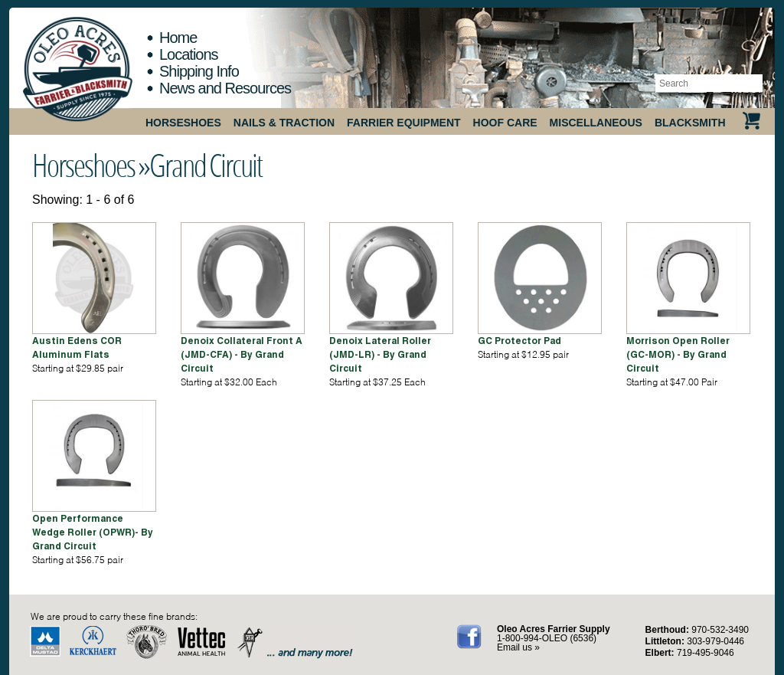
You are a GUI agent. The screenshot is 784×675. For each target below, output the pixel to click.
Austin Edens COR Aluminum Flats (77, 347)
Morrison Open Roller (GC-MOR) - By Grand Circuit (678, 354)
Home (178, 38)
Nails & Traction (284, 123)
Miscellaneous (596, 123)
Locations (189, 54)
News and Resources (225, 88)
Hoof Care (505, 123)
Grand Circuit (206, 165)
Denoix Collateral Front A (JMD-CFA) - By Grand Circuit (242, 354)
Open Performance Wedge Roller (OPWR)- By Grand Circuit (93, 532)
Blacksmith (690, 123)
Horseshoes (183, 123)
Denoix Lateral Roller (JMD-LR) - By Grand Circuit (380, 354)
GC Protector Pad (519, 341)
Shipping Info (199, 71)
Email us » (518, 647)
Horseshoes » (91, 165)
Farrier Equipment (404, 123)
